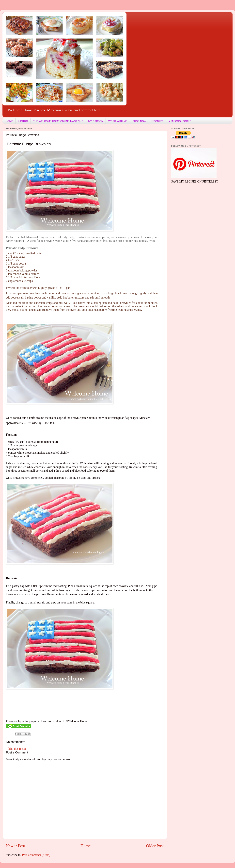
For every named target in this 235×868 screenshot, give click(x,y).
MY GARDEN (96, 121)
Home (86, 846)
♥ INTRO (23, 121)
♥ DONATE (157, 121)
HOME (9, 121)
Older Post (155, 846)
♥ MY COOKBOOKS (180, 121)
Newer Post (15, 846)
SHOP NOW (139, 121)
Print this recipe (17, 749)
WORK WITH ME (118, 121)
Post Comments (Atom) (36, 855)
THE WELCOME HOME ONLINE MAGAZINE (58, 121)
